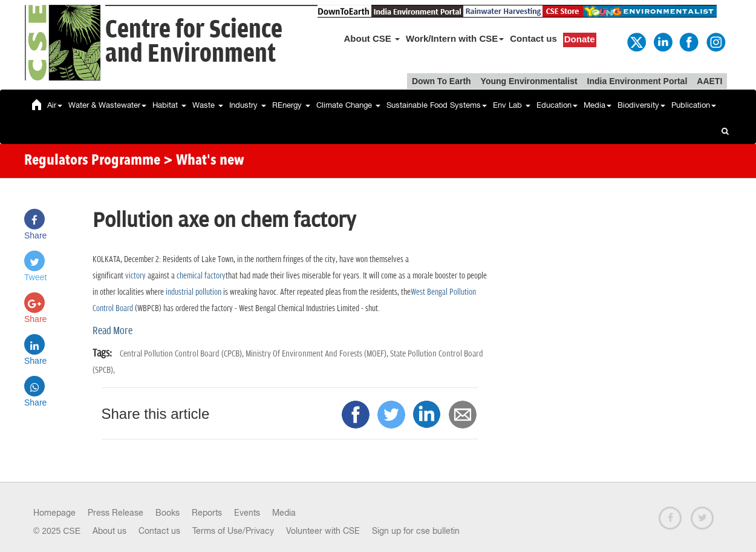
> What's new (204, 161)
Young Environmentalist (529, 81)
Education (557, 105)
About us (109, 531)
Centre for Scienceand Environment (194, 42)
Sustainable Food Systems (437, 105)
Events (247, 513)
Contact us (533, 38)
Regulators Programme (92, 161)
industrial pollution (194, 292)
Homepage (54, 513)
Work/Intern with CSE (455, 38)
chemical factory (201, 276)
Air (55, 105)
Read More (112, 331)
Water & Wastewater (107, 105)
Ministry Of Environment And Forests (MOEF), (318, 354)
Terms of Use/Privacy (233, 531)
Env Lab (512, 105)
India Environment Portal (637, 81)
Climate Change (348, 105)
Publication (694, 105)
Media (598, 105)
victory (135, 276)
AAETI (709, 81)
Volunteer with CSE (323, 531)
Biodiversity (641, 105)
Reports (207, 513)
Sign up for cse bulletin (416, 531)
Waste (208, 105)
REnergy (291, 105)
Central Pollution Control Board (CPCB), (183, 354)
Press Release (116, 513)
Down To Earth (442, 81)
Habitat (169, 105)
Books (168, 513)
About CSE (372, 38)
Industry (248, 105)
